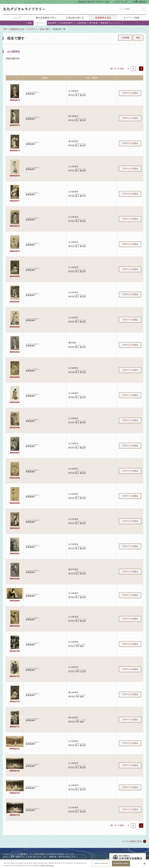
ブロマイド (40, 23)
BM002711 (15, 727)
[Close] (144, 865)
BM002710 (15, 701)
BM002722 (15, 771)
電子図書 (93, 23)
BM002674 (15, 125)
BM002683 (15, 352)
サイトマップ (121, 2)
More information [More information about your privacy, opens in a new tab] (47, 867)
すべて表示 (119, 69)
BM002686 (15, 428)
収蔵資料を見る (103, 18)
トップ (17, 18)
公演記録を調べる (75, 18)
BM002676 (15, 176)
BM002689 (15, 503)
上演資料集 (81, 23)
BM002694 (15, 626)
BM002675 (15, 151)
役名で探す (45, 29)
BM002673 (15, 100)
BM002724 (15, 815)
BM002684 (15, 377)
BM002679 (15, 251)
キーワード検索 (132, 18)
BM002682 (15, 327)
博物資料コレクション (111, 23)
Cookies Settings (101, 865)
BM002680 (15, 276)
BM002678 (15, 226)
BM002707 (15, 676)
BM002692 (15, 579)
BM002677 (15, 201)
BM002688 (15, 478)
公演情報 (125, 38)
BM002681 (15, 302)
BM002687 (15, 453)
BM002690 (15, 528)
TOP (5, 29)
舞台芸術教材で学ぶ (46, 18)
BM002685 (15, 402)
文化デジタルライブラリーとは (94, 2)
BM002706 (15, 651)
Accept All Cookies (121, 865)
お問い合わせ (140, 2)
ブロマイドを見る (130, 93)
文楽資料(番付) (66, 23)
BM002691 (15, 554)
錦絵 (30, 23)
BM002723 (15, 793)
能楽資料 (52, 23)
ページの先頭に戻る (132, 841)
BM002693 (15, 601)
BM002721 (15, 749)
